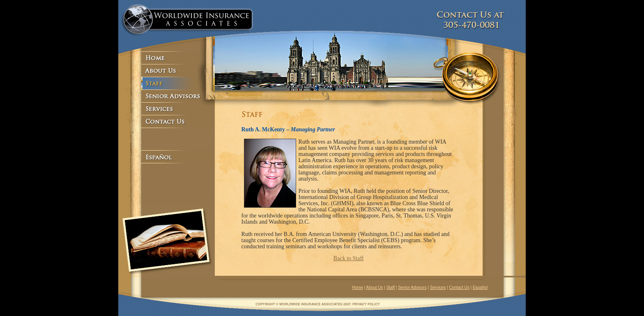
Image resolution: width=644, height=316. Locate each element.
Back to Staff (349, 258)
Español (480, 287)
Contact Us (459, 287)
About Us (374, 287)
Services (438, 287)
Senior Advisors (412, 287)
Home (358, 287)
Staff (391, 287)
